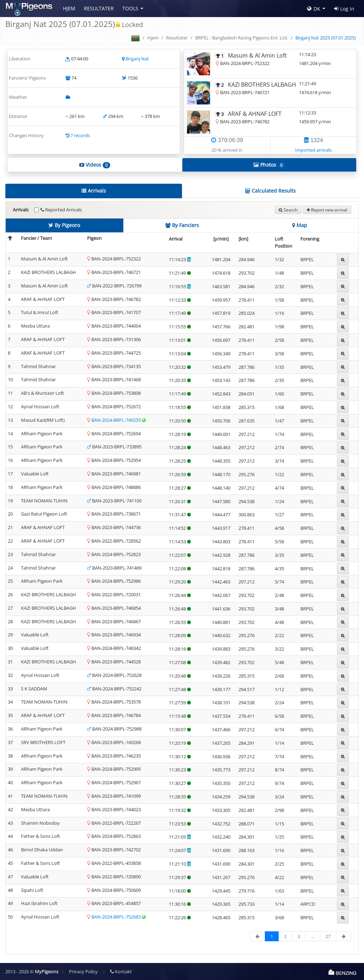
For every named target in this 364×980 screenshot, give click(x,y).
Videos (95, 165)
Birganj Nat (137, 59)
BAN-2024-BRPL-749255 (117, 420)
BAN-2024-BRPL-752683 (117, 917)
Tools (130, 8)
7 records (80, 135)
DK (314, 9)
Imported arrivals (313, 150)
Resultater (99, 8)
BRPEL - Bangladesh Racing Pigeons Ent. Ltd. (242, 38)
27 (328, 936)
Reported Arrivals (61, 210)
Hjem (69, 8)
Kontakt (121, 971)
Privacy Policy (83, 971)
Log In (344, 9)
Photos (269, 165)
